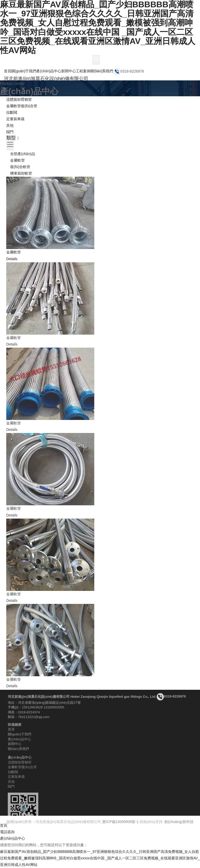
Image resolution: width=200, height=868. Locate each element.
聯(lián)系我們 (102, 71)
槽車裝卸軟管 (21, 173)
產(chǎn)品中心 (49, 71)
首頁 (8, 71)
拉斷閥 (12, 112)
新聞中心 (68, 71)
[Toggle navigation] (96, 60)
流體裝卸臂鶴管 (19, 99)
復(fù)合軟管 (20, 167)
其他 (10, 125)
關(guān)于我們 (24, 71)
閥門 (10, 132)
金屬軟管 (17, 160)
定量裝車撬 (15, 119)
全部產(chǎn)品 (23, 154)
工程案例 (83, 71)
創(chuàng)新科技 (179, 824)
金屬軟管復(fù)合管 (22, 106)
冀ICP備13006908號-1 (120, 824)
